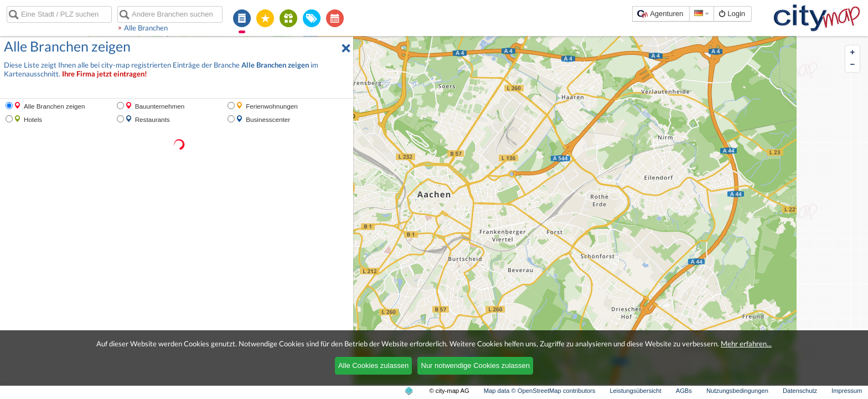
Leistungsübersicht (635, 391)
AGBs (684, 391)
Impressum (847, 391)
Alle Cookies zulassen (373, 365)
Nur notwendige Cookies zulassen (476, 365)
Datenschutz (800, 391)
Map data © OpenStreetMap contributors (540, 391)
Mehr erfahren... (746, 344)
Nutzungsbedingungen (737, 391)
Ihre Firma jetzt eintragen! (105, 74)
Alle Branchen (146, 28)
